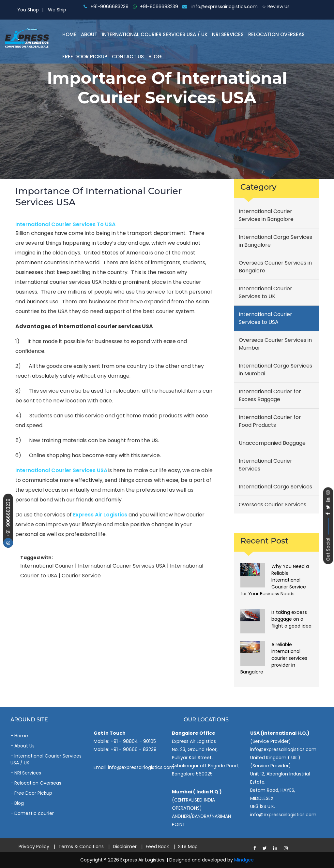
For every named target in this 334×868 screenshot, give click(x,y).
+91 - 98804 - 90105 (133, 741)
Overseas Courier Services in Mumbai (275, 344)
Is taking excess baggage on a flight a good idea (291, 619)
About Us (24, 746)
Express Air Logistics (100, 515)
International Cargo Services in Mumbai (275, 370)
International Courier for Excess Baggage (270, 395)
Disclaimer (125, 846)
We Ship (57, 10)
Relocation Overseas (276, 34)
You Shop (28, 10)
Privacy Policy (34, 846)
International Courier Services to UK (266, 292)
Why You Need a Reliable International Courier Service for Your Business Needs (275, 580)
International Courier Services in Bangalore (266, 215)
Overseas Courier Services (273, 505)
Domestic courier (34, 813)
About (89, 34)
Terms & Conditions (81, 846)
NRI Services (228, 34)
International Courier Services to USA (65, 224)
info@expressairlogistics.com (220, 7)
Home (69, 34)
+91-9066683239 (8, 523)
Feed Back (157, 846)
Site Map (188, 846)
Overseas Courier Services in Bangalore (275, 267)
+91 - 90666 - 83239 (134, 749)
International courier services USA (61, 470)
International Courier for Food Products (270, 421)
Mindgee (244, 860)
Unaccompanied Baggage (272, 443)
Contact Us (128, 57)
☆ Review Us (276, 7)
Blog (155, 57)
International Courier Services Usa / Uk (155, 34)
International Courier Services (266, 465)
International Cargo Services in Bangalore (275, 241)
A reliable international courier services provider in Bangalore (274, 658)
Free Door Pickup (85, 57)
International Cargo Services (275, 487)
